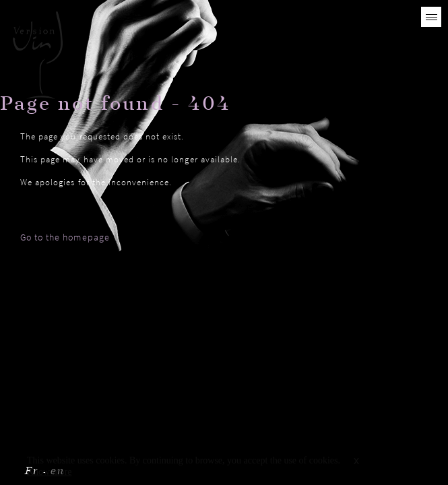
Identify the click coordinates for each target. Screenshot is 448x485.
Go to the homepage (65, 237)
